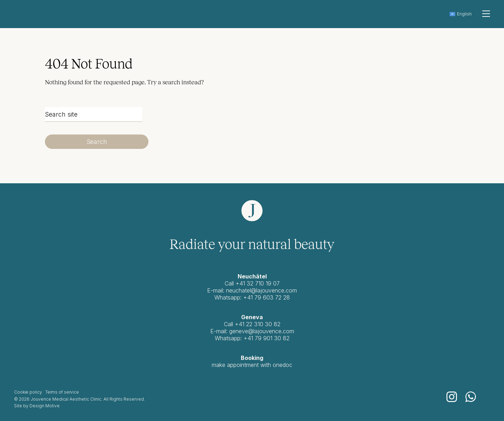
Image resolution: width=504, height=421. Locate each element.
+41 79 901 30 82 (267, 338)
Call (229, 324)
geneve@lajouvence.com (262, 331)
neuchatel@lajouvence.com (261, 290)
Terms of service (62, 392)
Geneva (252, 317)
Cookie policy (28, 392)
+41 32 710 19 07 (258, 283)
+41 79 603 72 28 (267, 297)
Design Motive (45, 406)
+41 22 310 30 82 (258, 324)
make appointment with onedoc (252, 365)
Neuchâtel (252, 276)
